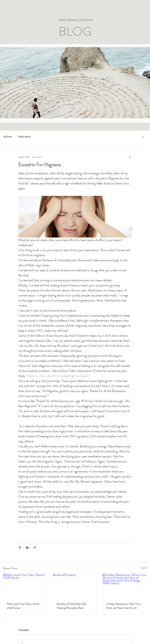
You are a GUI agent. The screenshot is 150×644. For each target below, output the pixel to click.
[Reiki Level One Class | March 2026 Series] (25, 586)
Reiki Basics (25, 137)
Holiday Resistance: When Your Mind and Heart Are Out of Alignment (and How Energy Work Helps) (124, 606)
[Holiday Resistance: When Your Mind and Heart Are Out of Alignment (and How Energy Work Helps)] (125, 586)
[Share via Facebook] (20, 547)
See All (144, 568)
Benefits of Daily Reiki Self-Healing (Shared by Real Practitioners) (72, 606)
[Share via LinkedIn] (27, 547)
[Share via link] (35, 547)
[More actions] (130, 157)
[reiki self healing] (75, 586)
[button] (143, 137)
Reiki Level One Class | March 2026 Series (23, 606)
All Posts (8, 137)
